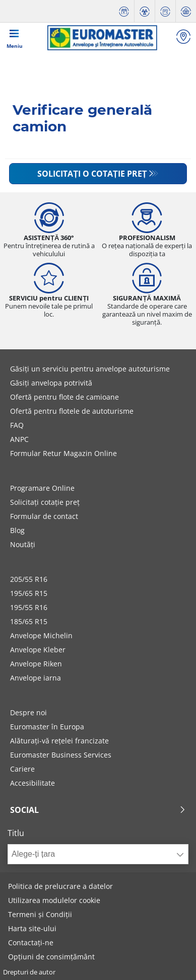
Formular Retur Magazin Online (63, 453)
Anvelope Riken (36, 664)
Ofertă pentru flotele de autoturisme (72, 411)
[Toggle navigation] (15, 38)
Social (98, 810)
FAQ (17, 425)
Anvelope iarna (36, 678)
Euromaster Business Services (61, 755)
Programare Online (42, 488)
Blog (17, 530)
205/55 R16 (29, 579)
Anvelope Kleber (38, 650)
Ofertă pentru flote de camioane (64, 397)
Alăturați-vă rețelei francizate (59, 741)
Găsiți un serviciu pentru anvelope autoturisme (90, 369)
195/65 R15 (29, 593)
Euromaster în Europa (47, 727)
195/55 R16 (29, 607)
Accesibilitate (32, 783)
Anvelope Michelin (41, 635)
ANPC (19, 439)
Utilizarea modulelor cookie (54, 900)
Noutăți (23, 544)
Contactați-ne (31, 943)
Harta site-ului (32, 928)
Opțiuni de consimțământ (51, 957)
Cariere (22, 769)
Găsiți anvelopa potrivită (51, 383)
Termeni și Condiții (40, 914)
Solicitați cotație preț (45, 502)
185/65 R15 (29, 621)
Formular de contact (44, 516)
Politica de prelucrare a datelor (60, 886)
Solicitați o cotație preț (92, 174)
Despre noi (28, 712)
